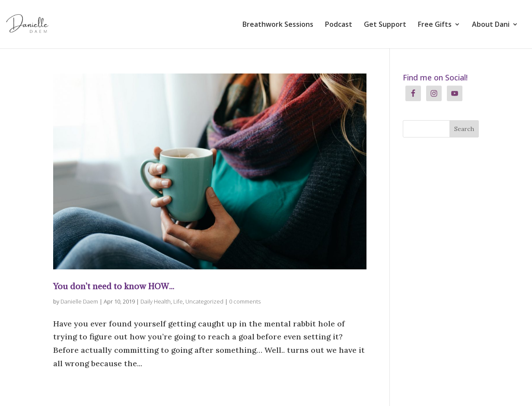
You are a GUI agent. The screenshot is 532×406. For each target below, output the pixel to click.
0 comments (245, 301)
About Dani (491, 25)
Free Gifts (435, 25)
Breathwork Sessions (278, 25)
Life (178, 301)
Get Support (385, 25)
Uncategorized (204, 301)
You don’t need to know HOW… (114, 286)
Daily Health (156, 301)
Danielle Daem (79, 301)
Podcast (339, 25)
